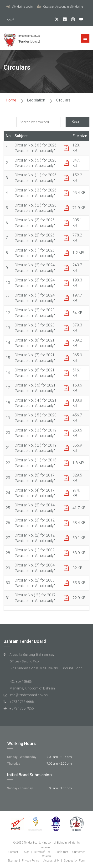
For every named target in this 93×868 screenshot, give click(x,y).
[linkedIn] (63, 20)
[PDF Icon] (66, 148)
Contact (13, 852)
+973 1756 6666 (22, 702)
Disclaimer (61, 852)
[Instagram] (71, 20)
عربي (11, 19)
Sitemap (13, 861)
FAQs (26, 852)
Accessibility (52, 861)
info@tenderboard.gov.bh (29, 695)
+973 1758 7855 (22, 708)
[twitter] (55, 20)
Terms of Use (42, 852)
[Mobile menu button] (85, 38)
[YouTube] (79, 20)
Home (11, 100)
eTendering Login (20, 7)
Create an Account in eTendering (60, 7)
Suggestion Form (75, 861)
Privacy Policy (31, 861)
